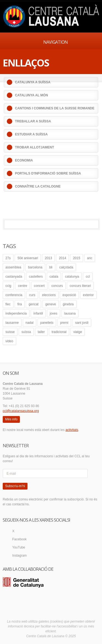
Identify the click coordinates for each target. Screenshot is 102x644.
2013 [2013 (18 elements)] (49, 258)
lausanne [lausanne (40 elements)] (12, 323)
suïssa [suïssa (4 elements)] (26, 332)
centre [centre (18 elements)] (22, 286)
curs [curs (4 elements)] (32, 295)
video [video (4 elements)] (9, 341)
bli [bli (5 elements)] (51, 267)
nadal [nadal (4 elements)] (30, 323)
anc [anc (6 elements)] (90, 258)
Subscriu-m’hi (15, 486)
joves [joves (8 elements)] (54, 313)
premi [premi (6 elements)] (64, 323)
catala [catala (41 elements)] (54, 277)
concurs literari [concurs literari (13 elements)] (80, 286)
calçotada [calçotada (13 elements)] (66, 267)
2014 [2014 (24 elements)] (62, 258)
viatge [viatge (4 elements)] (78, 332)
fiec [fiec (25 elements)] (8, 304)
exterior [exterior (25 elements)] (88, 295)
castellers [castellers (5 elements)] (36, 277)
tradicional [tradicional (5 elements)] (59, 332)
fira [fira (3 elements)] (20, 304)
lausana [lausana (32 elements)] (70, 313)
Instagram (19, 556)
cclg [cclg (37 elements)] (8, 286)
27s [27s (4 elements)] (8, 258)
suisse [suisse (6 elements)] (10, 332)
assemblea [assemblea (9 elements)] (13, 267)
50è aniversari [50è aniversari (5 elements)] (28, 258)
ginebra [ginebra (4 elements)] (68, 304)
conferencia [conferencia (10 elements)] (14, 295)
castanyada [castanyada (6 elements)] (14, 277)
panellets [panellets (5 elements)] (47, 323)
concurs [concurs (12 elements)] (57, 286)
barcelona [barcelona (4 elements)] (35, 267)
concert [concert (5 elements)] (39, 286)
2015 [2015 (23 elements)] (77, 258)
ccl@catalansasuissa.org (21, 411)
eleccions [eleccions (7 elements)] (49, 295)
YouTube (19, 547)
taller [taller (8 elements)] (41, 332)
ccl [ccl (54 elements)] (88, 277)
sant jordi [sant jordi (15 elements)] (82, 323)
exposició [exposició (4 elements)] (69, 295)
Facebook (19, 539)
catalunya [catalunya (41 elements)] (72, 277)
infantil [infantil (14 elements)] (38, 313)
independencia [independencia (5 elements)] (16, 313)
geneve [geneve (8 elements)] (50, 304)
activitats (72, 430)
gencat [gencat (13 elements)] (33, 304)
